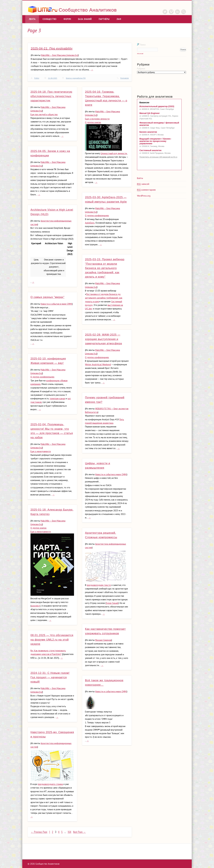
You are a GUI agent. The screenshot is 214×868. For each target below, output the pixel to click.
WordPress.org (144, 196)
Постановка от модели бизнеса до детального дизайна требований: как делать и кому (104, 298)
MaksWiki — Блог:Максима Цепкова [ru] (60, 55)
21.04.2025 (53, 78)
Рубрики (141, 69)
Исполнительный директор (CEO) (157, 106)
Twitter (165, 12)
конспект (36, 606)
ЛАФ (119, 19)
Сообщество (49, 19)
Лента (32, 19)
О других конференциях (97, 215)
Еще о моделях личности (97, 119)
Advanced (140, 54)
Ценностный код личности (114, 153)
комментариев (146, 190)
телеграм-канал (57, 398)
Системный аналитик (150, 150)
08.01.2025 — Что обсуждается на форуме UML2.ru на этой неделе (52, 640)
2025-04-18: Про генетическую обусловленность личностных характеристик (51, 96)
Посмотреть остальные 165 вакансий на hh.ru (158, 157)
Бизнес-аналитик (148, 132)
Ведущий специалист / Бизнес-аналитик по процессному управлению (155, 141)
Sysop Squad (112, 603)
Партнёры (104, 19)
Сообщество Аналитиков (88, 10)
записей (143, 184)
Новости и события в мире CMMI (56, 304)
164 (69, 832)
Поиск (141, 45)
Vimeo (171, 12)
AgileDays (90, 223)
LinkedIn (177, 12)
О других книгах (93, 122)
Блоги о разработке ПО (76, 78)
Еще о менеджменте (41, 451)
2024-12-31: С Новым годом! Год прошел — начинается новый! (50, 677)
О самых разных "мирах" (47, 297)
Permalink (125, 78)
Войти (140, 178)
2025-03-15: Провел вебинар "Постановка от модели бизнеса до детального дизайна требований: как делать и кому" (105, 268)
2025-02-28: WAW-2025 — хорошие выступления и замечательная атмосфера (103, 339)
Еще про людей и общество (44, 114)
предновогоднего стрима (50, 784)
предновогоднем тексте (99, 585)
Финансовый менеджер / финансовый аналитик (159, 124)
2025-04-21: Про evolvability (52, 48)
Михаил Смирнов (103, 640)
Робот (37, 78)
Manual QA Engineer (150, 113)
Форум (67, 19)
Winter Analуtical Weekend (98, 364)
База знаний (85, 19)
